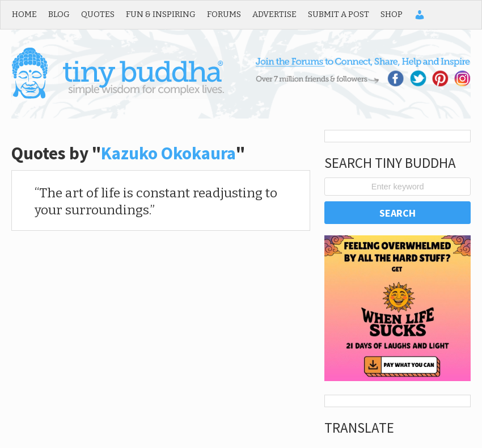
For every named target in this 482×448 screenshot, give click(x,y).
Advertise (274, 14)
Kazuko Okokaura (168, 153)
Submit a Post (339, 14)
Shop (392, 14)
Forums (224, 14)
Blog (59, 14)
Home (24, 14)
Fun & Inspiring (161, 14)
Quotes (98, 14)
